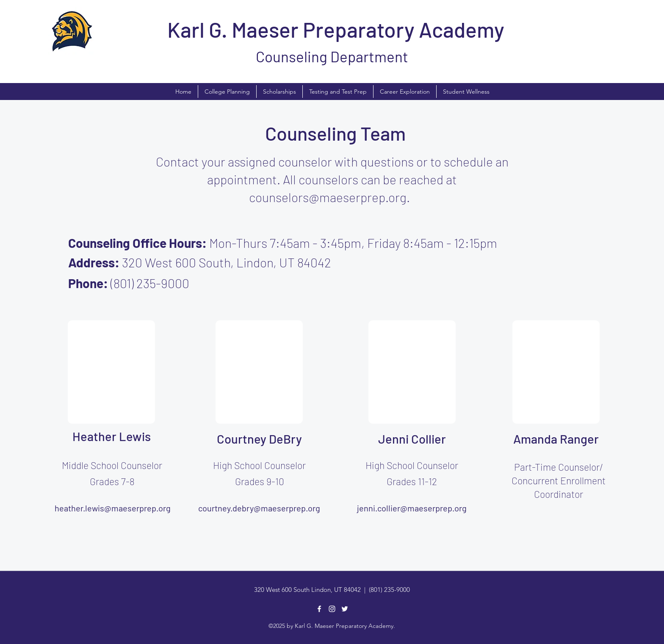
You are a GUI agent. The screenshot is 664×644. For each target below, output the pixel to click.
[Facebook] (319, 609)
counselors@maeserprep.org (328, 197)
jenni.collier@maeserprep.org (412, 508)
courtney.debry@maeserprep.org (259, 508)
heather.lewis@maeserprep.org (113, 508)
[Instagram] (332, 609)
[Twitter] (345, 609)
